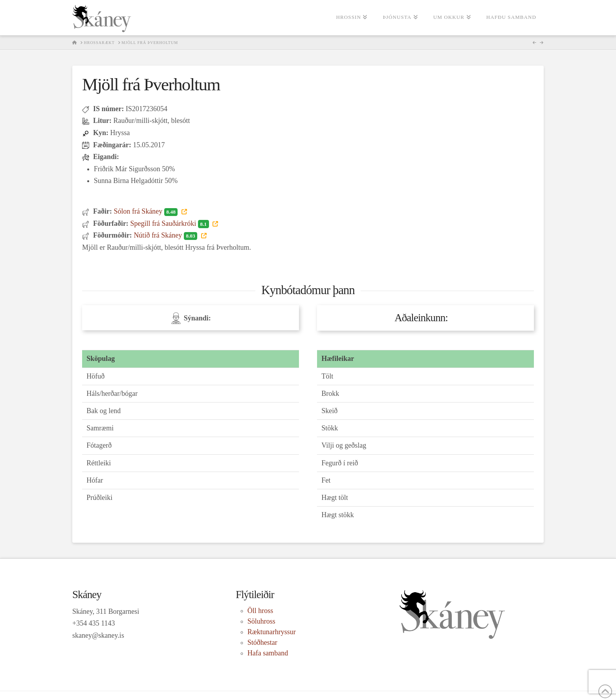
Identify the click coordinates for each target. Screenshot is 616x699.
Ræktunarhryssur (272, 632)
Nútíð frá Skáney (166, 235)
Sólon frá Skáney (146, 211)
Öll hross (260, 611)
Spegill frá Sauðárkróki (170, 223)
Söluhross (261, 621)
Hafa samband (268, 653)
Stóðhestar (262, 642)
